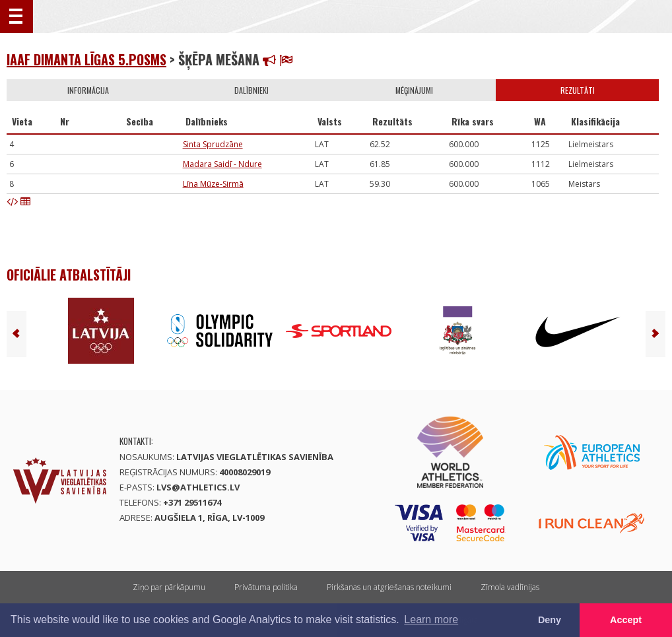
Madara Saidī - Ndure (222, 164)
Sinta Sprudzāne (213, 144)
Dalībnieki (252, 90)
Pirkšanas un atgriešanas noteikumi (389, 587)
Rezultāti (578, 90)
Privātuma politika (266, 587)
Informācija (88, 90)
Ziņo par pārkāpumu (169, 587)
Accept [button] (626, 620)
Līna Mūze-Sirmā (213, 184)
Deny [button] (550, 620)
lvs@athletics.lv (198, 487)
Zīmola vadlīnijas (510, 587)
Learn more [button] (431, 620)
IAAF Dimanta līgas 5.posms (86, 59)
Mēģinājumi (414, 90)
